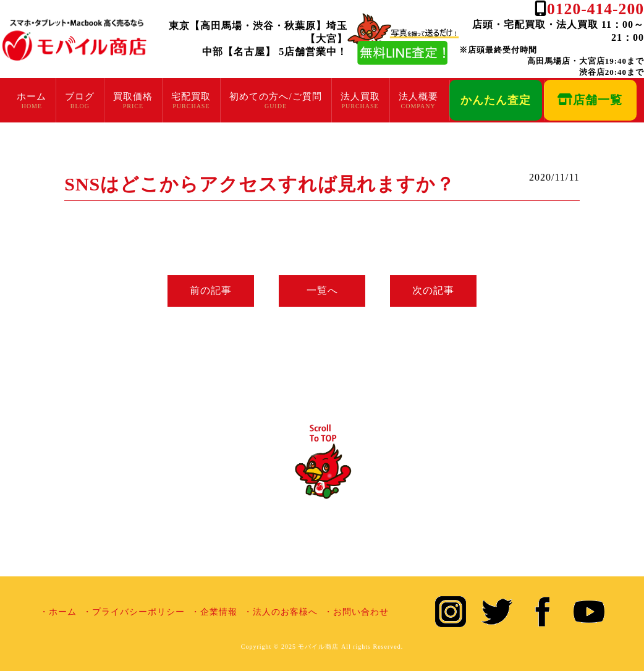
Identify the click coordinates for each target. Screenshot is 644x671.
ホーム (32, 96)
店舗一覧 (590, 100)
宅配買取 (191, 96)
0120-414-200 (595, 9)
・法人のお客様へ (281, 612)
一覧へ (322, 290)
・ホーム (58, 612)
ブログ (80, 96)
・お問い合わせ (356, 612)
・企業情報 (214, 612)
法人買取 (360, 96)
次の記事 (433, 290)
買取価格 (133, 96)
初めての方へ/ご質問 (275, 96)
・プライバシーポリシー (134, 612)
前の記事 (211, 290)
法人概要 (418, 96)
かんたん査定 (496, 100)
